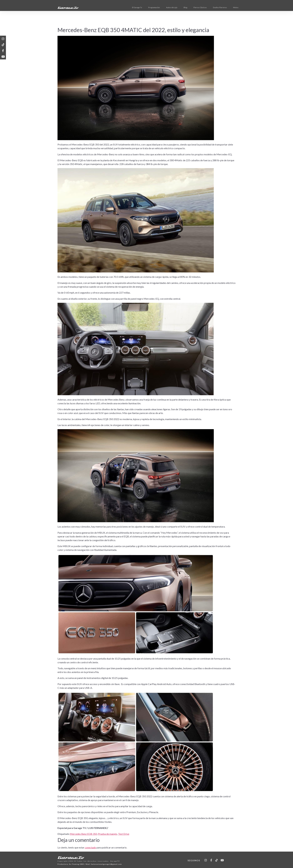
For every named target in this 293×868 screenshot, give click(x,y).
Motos (248, 7)
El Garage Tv (149, 7)
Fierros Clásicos (212, 7)
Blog (198, 7)
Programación (166, 7)
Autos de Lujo (184, 7)
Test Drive (124, 834)
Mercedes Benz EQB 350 (83, 834)
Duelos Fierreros (232, 7)
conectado (90, 847)
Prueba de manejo (108, 834)
